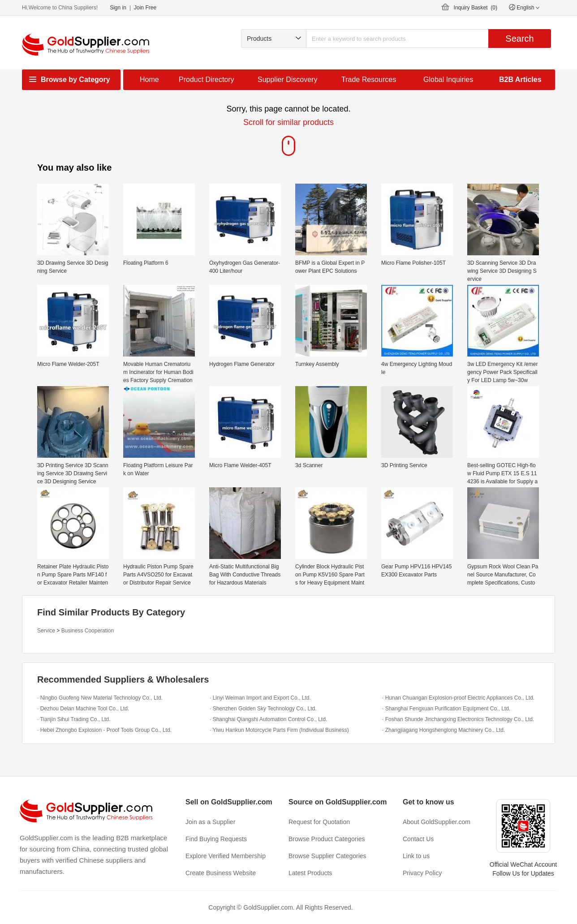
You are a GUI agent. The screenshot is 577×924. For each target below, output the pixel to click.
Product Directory (207, 80)
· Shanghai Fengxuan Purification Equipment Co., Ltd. (446, 709)
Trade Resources (369, 80)
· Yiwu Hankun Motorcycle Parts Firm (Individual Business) (279, 730)
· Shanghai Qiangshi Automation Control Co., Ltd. (268, 719)
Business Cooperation (88, 631)
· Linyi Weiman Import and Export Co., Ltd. (260, 698)
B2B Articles (520, 80)
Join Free (145, 8)
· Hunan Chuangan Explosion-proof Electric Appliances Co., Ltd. (458, 698)
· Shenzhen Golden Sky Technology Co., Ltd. (263, 709)
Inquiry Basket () (476, 8)
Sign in (118, 8)
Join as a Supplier (210, 822)
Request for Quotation (319, 822)
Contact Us (418, 839)
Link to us (416, 856)
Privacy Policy (422, 873)
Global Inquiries (448, 80)
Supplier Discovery (287, 80)
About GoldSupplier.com (437, 822)
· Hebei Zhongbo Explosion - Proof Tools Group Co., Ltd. (104, 730)
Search (519, 39)
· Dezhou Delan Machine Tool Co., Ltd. (83, 709)
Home (149, 80)
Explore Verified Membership (226, 856)
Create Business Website (221, 873)
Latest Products (310, 873)
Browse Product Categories (327, 839)
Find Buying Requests (216, 839)
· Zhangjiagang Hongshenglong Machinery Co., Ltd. (444, 730)
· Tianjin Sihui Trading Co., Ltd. (74, 719)
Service (46, 631)
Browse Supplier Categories (327, 856)
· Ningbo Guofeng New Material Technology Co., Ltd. (100, 698)
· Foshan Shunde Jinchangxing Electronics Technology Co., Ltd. (458, 719)
